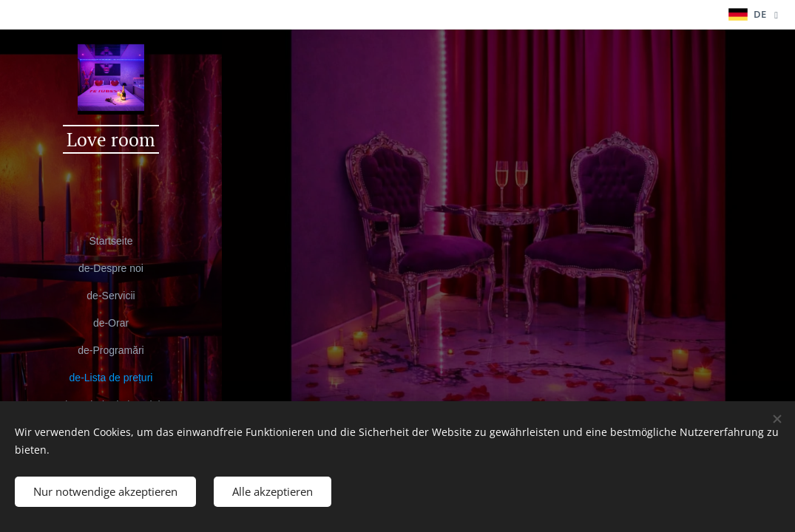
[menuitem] (111, 241)
